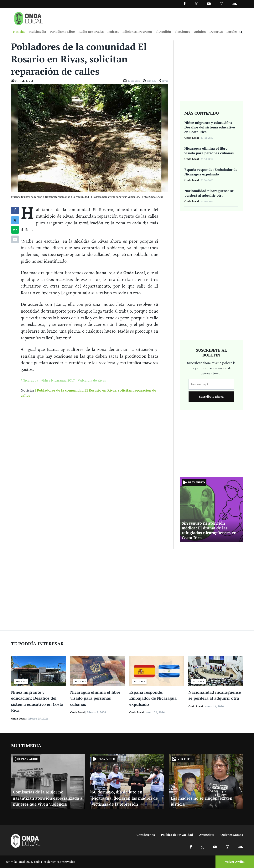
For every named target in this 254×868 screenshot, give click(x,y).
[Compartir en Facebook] (15, 211)
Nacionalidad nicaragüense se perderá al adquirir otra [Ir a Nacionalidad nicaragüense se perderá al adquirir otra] (209, 193)
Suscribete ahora (211, 397)
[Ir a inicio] (29, 18)
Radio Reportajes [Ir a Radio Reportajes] (91, 32)
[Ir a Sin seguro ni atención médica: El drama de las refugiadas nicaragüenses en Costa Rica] (211, 509)
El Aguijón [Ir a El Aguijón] (163, 32)
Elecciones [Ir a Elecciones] (182, 32)
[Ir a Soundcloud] (241, 847)
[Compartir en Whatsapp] (15, 230)
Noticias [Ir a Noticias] (19, 32)
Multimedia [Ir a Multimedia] (37, 32)
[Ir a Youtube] (209, 4)
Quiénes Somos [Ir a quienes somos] (232, 835)
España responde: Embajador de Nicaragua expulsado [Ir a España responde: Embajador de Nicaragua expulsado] (211, 172)
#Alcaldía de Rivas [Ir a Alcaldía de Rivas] (92, 380)
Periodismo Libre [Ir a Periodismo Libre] (62, 32)
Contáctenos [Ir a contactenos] (146, 835)
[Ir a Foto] (90, 137)
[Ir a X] (202, 847)
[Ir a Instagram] (221, 4)
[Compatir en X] (15, 220)
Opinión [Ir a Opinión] (200, 32)
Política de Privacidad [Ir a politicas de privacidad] (177, 835)
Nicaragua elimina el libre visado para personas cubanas (95, 698)
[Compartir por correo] (15, 239)
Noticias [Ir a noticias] (28, 390)
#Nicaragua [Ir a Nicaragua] (30, 380)
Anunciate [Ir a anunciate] (207, 835)
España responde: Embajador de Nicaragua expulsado (153, 698)
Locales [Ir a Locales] (232, 32)
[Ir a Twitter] (196, 4)
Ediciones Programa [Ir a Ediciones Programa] (137, 32)
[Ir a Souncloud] (235, 4)
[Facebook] (185, 4)
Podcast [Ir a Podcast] (113, 32)
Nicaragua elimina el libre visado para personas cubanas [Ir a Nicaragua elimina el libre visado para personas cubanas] (209, 151)
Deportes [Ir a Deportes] (216, 32)
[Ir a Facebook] (191, 847)
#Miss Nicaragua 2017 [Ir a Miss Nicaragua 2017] (58, 380)
